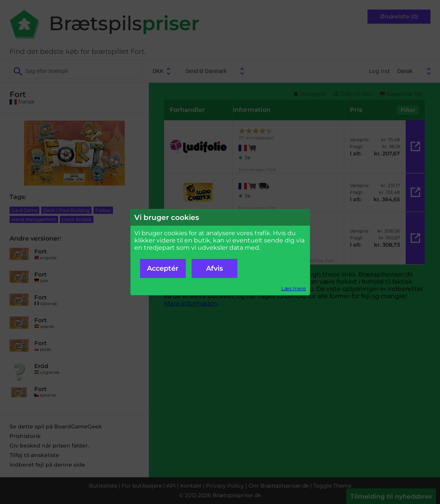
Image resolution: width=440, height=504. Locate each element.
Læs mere (294, 288)
